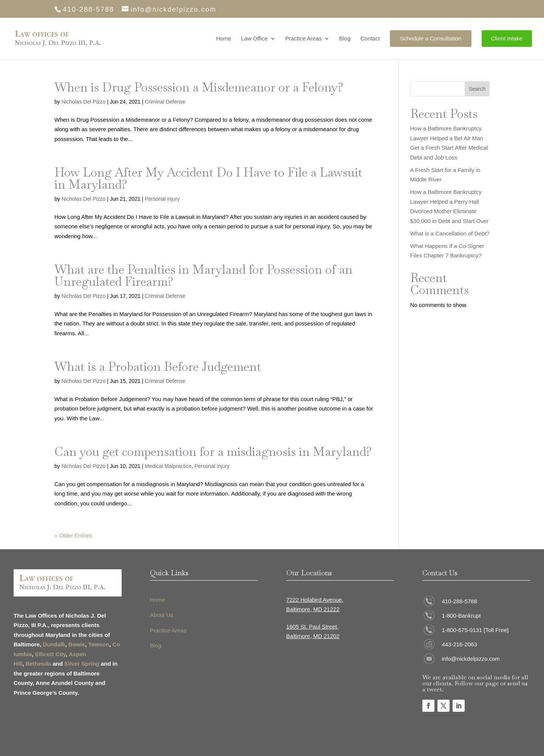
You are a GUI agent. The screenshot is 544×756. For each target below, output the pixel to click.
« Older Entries (73, 535)
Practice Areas (304, 39)
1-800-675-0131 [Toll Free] (475, 630)
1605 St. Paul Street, (312, 627)
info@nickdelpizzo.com (471, 659)
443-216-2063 (459, 644)
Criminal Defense (165, 102)
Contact (370, 39)
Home (224, 39)
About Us (162, 615)
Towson (99, 644)
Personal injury (162, 199)
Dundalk (54, 644)
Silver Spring (82, 664)
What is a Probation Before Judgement (158, 366)
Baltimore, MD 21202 (313, 636)
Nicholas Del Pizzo (84, 102)
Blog (345, 39)
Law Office (254, 39)
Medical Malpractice (168, 466)
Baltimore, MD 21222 (313, 609)
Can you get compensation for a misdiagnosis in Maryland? (213, 452)
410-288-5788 (459, 601)
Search (477, 89)
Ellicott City (50, 654)
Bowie (77, 644)
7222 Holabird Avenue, (315, 600)
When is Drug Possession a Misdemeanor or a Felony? (199, 87)
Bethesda (39, 664)
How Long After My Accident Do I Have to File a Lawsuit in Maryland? (208, 178)
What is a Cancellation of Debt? (450, 233)
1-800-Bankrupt (461, 616)
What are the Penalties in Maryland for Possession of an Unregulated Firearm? (203, 275)
